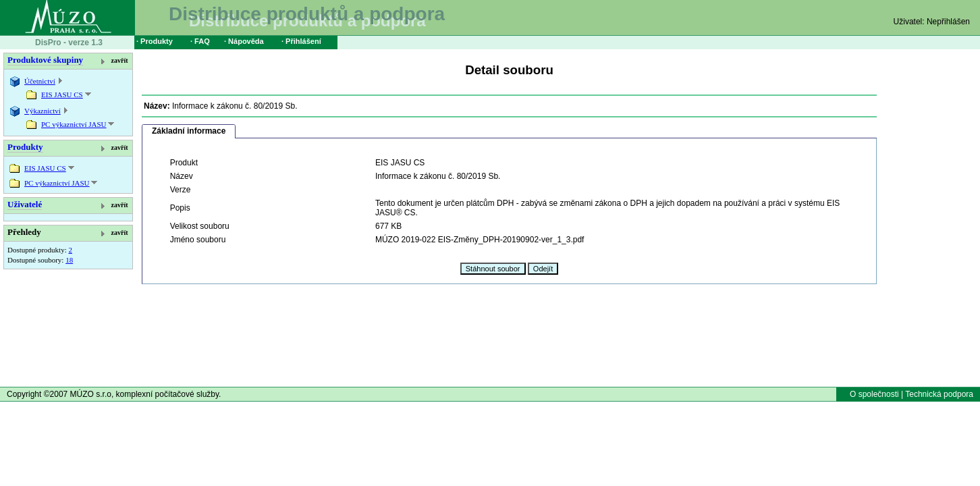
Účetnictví (40, 81)
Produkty (25, 147)
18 (69, 260)
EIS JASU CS (62, 94)
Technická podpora (939, 394)
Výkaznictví (43, 111)
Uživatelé (25, 204)
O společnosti (874, 394)
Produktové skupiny (45, 60)
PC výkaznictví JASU (74, 124)
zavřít (120, 60)
